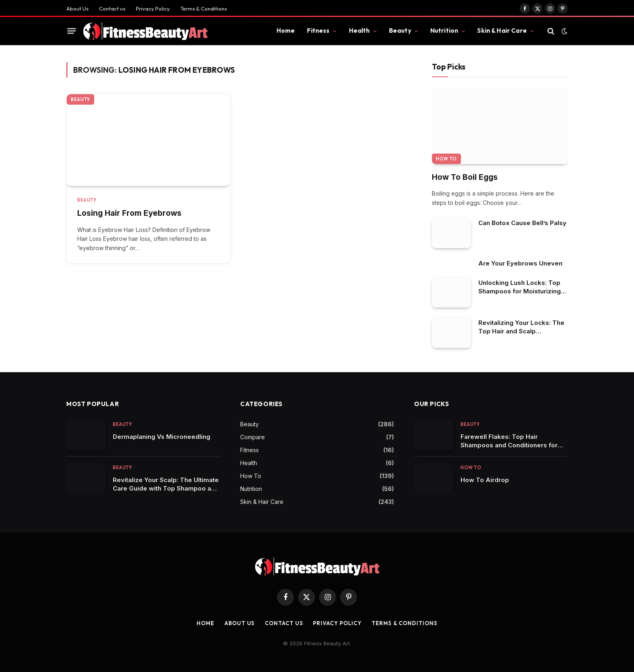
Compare (253, 437)
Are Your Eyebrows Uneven (520, 263)
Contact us (112, 8)
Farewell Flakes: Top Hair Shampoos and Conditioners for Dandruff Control (509, 441)
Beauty (400, 31)
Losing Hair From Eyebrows (129, 213)
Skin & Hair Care (502, 31)
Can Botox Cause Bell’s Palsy (522, 223)
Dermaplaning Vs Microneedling (162, 437)
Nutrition (444, 31)
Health (359, 31)
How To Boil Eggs (465, 177)
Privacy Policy (153, 8)
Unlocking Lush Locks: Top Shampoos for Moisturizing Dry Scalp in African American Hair (520, 287)
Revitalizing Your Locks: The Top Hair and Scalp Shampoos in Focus (521, 327)
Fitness (318, 31)
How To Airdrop (485, 480)
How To (446, 159)
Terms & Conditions (204, 8)
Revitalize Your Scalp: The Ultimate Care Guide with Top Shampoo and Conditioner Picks (166, 484)
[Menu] (72, 31)
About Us (77, 8)
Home (286, 31)
